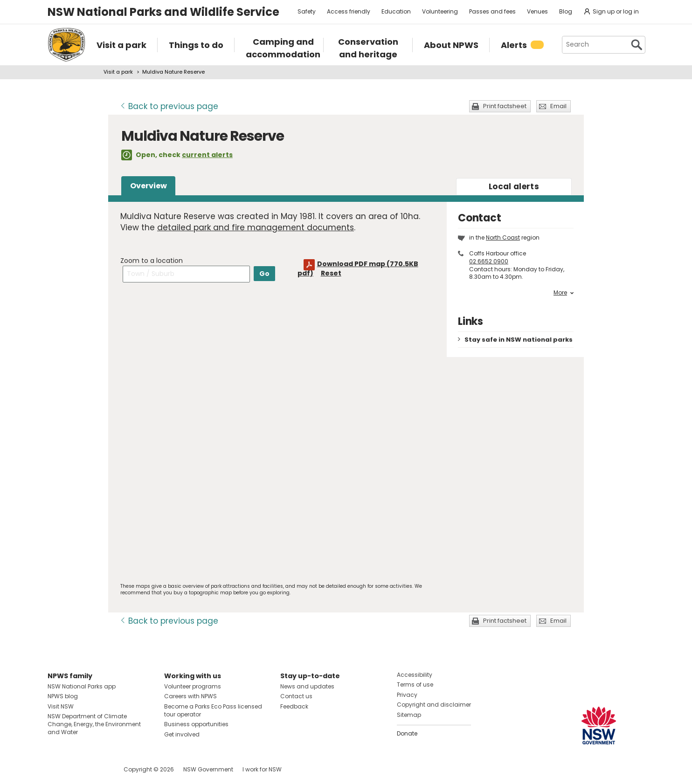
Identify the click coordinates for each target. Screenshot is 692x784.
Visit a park (118, 72)
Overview (149, 186)
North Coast (503, 237)
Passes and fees (492, 11)
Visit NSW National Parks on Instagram (76, 769)
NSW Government (208, 769)
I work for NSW (262, 769)
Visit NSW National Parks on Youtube (96, 769)
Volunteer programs (193, 686)
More (564, 293)
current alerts (207, 155)
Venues (537, 11)
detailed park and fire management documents (256, 227)
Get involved (182, 734)
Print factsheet (505, 106)
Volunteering (440, 11)
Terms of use (415, 684)
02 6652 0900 (489, 261)
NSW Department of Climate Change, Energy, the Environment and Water (94, 724)
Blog (566, 11)
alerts (514, 186)
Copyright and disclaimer (434, 705)
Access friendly (349, 11)
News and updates (307, 686)
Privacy (407, 695)
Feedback (294, 706)
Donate (407, 733)
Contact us (296, 696)
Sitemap (409, 715)
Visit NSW (61, 706)
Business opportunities (196, 724)
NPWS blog (63, 696)
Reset (331, 273)
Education (396, 11)
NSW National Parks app (82, 686)
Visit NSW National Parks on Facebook (56, 769)
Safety (307, 11)
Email (558, 106)
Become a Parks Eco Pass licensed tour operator (213, 710)
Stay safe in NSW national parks (519, 340)
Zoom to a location (152, 261)
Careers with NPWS (190, 696)
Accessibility (415, 675)
